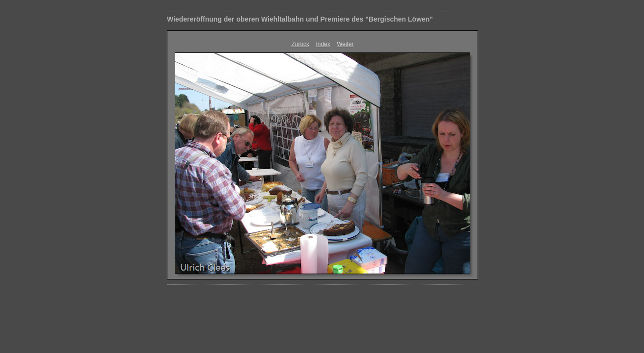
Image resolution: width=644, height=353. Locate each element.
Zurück (300, 44)
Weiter (345, 44)
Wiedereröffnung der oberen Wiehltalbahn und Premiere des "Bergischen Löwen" (300, 19)
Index (323, 44)
